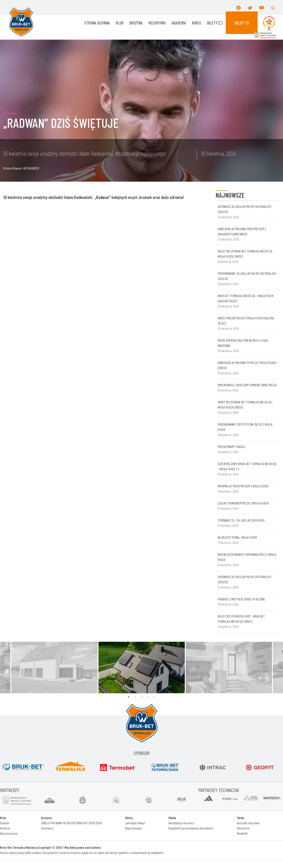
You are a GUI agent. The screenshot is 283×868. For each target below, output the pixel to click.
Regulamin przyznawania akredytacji (191, 828)
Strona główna (97, 23)
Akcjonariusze (9, 833)
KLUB (120, 23)
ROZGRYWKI (157, 23)
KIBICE (197, 23)
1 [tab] (129, 697)
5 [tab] (155, 697)
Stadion (5, 823)
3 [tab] (142, 697)
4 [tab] (148, 697)
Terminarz (47, 828)
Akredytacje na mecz (181, 823)
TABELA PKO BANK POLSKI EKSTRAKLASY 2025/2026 (71, 823)
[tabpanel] (142, 668)
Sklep (242, 23)
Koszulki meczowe (248, 823)
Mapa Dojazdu (133, 828)
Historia (5, 828)
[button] (273, 8)
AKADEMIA (179, 23)
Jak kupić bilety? (135, 823)
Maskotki (242, 833)
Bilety (215, 23)
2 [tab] (135, 697)
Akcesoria (243, 828)
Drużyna (136, 23)
